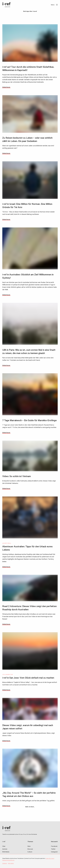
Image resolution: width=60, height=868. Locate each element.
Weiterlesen (6, 87)
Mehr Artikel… (30, 807)
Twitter (53, 849)
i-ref (6, 5)
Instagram (54, 852)
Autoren (5, 849)
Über (4, 846)
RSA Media (6, 852)
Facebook (54, 846)
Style (29, 846)
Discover (30, 849)
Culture (30, 852)
